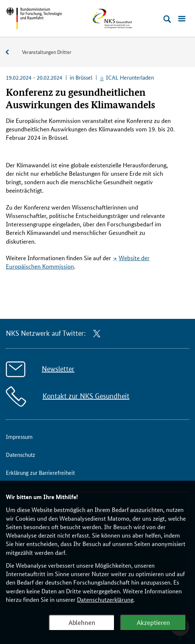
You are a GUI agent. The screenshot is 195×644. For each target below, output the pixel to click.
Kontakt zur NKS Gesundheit (86, 396)
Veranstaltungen (11, 52)
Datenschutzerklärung (105, 599)
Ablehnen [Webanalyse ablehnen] (82, 622)
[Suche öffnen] (167, 19)
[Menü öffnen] (182, 19)
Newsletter (58, 369)
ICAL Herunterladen (130, 77)
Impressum (19, 436)
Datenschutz (21, 454)
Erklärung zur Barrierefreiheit (40, 472)
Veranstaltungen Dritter (47, 52)
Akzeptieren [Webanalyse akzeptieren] (153, 622)
